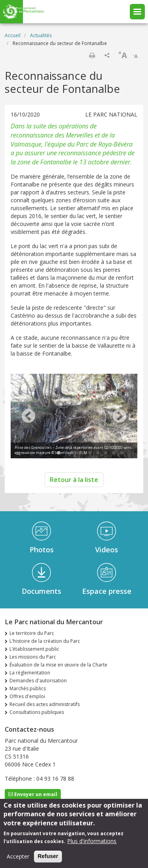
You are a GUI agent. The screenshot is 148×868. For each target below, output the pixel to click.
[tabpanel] (74, 417)
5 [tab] (90, 453)
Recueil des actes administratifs (45, 704)
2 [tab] (66, 453)
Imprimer (92, 55)
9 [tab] (122, 453)
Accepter (18, 858)
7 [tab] (106, 453)
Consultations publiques (37, 712)
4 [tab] (82, 453)
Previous (28, 417)
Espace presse (107, 591)
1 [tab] (58, 453)
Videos (107, 550)
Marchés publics (28, 688)
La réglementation (30, 673)
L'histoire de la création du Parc (45, 641)
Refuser (48, 858)
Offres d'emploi (27, 696)
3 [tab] (74, 453)
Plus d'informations (92, 843)
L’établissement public (34, 649)
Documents (41, 591)
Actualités (41, 35)
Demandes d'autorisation (38, 681)
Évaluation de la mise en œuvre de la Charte (58, 665)
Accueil (13, 35)
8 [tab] (114, 453)
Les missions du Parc (33, 657)
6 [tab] (98, 453)
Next (120, 417)
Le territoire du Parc (32, 633)
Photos (42, 550)
